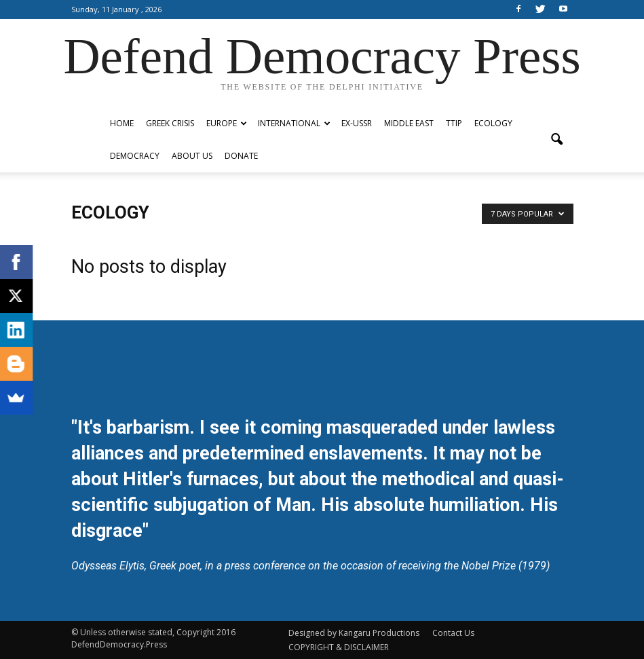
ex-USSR (357, 123)
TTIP (454, 123)
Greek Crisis (170, 123)
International (294, 123)
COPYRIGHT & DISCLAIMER (339, 647)
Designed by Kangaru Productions (354, 633)
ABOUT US (192, 156)
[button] (557, 140)
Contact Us (453, 633)
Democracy (135, 156)
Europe (227, 123)
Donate (241, 156)
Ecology (493, 123)
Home (122, 123)
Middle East (409, 123)
